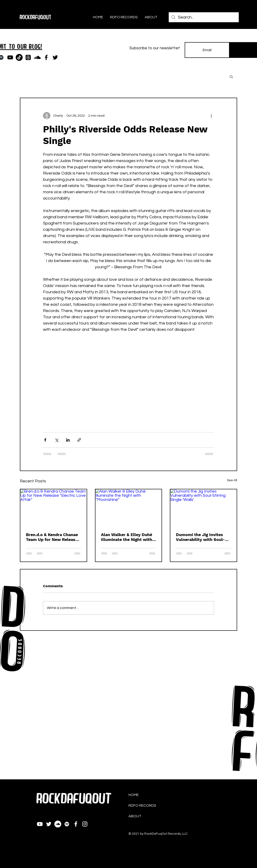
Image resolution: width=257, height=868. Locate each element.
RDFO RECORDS (142, 806)
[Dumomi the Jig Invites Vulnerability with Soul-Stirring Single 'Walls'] (203, 508)
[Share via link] (79, 440)
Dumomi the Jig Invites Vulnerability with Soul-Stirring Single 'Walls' (200, 537)
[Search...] (203, 17)
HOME (134, 795)
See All (232, 480)
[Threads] (28, 57)
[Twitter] (55, 57)
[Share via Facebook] (45, 440)
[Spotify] (67, 824)
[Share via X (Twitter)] (57, 440)
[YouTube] (10, 57)
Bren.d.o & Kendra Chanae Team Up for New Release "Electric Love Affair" (52, 537)
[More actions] (211, 116)
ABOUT (135, 816)
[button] (231, 76)
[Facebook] (46, 57)
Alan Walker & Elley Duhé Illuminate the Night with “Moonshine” (127, 537)
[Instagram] (85, 824)
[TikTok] (19, 57)
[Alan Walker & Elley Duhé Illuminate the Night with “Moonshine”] (129, 508)
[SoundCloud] (37, 57)
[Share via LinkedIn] (68, 440)
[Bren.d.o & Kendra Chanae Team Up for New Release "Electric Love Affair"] (54, 508)
